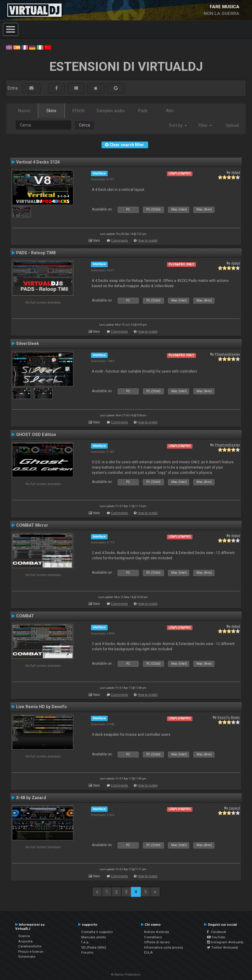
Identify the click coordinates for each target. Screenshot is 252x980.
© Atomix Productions (126, 975)
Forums (87, 952)
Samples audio (111, 111)
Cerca (84, 125)
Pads (143, 111)
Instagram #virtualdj (225, 942)
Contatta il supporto (97, 932)
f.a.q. (85, 942)
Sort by (178, 125)
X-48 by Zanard (31, 798)
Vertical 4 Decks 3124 (38, 162)
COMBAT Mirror (32, 525)
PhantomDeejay (227, 354)
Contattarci (153, 937)
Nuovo (24, 111)
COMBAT (25, 616)
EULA (148, 952)
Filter (205, 125)
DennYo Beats (229, 717)
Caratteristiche (30, 946)
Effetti (78, 111)
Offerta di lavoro (157, 942)
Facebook (217, 932)
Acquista (25, 941)
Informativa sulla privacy (164, 947)
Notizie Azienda (157, 932)
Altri (170, 111)
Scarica (24, 936)
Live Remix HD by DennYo (42, 707)
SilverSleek (28, 343)
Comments (119, 241)
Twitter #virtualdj (223, 947)
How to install (148, 241)
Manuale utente (94, 937)
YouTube (216, 937)
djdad (236, 172)
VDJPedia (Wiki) (94, 947)
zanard (234, 808)
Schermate (27, 957)
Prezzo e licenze (31, 952)
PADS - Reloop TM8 (36, 253)
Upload (232, 125)
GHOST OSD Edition (36, 435)
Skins (51, 111)
